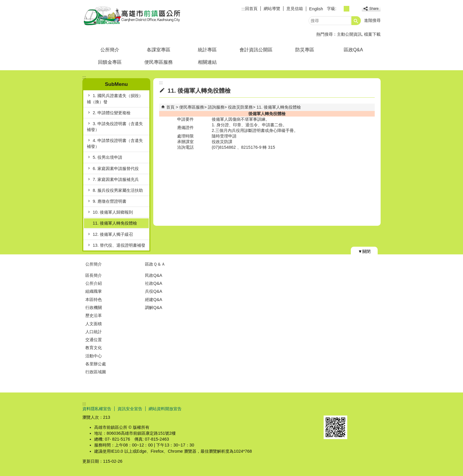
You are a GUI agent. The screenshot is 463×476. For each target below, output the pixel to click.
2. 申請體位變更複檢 (112, 113)
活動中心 (94, 356)
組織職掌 (94, 291)
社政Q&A (154, 283)
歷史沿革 (94, 315)
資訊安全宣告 (130, 409)
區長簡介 (94, 275)
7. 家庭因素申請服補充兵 (116, 179)
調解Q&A (154, 307)
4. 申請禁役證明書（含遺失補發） (115, 143)
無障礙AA (359, 408)
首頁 (170, 107)
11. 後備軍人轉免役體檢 (115, 223)
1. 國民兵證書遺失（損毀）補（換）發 (115, 99)
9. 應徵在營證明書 (110, 201)
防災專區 (305, 50)
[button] (356, 21)
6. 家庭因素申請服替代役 (116, 169)
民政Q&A (154, 275)
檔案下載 (372, 34)
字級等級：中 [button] (347, 9)
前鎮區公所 (132, 16)
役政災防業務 (240, 107)
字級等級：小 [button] (340, 9)
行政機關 (94, 307)
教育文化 (94, 348)
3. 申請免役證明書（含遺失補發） (115, 127)
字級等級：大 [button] (353, 9)
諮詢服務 (216, 107)
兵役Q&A (154, 291)
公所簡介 (110, 50)
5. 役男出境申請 (107, 157)
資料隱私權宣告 (97, 409)
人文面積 (94, 324)
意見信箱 (295, 9)
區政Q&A (353, 50)
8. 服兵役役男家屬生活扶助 (118, 190)
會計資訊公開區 (256, 50)
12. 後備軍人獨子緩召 (113, 234)
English (316, 9)
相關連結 (207, 62)
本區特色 (94, 300)
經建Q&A (154, 300)
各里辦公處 (96, 364)
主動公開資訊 (349, 34)
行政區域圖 (96, 372)
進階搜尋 (372, 20)
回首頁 (251, 9)
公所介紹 (94, 283)
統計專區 (207, 50)
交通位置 (94, 340)
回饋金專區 (110, 62)
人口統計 (94, 332)
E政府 (330, 408)
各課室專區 (159, 50)
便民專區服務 (159, 62)
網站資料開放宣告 (165, 409)
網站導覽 (272, 9)
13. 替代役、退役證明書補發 (119, 245)
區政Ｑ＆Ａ (155, 264)
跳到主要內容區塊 (3, 3)
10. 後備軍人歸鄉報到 (113, 212)
